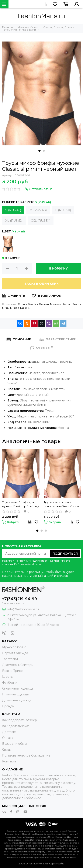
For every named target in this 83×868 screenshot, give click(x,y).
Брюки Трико (12, 671)
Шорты (8, 677)
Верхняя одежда (15, 653)
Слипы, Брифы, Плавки (33, 304)
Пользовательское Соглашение (26, 755)
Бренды (8, 706)
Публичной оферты (28, 564)
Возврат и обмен (15, 744)
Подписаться (65, 554)
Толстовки (10, 659)
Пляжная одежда (15, 694)
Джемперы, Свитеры (18, 665)
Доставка (9, 732)
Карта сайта (57, 863)
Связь (6, 750)
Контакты (9, 761)
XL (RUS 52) (14, 221)
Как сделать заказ (16, 726)
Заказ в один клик (42, 284)
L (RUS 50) (63, 210)
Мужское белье (61, 304)
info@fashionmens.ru (23, 609)
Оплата (8, 738)
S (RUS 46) (13, 210)
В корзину (58, 268)
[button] (39, 151)
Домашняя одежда (17, 700)
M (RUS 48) (38, 210)
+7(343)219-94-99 (20, 599)
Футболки (10, 683)
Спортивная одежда (18, 688)
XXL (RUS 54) (41, 221)
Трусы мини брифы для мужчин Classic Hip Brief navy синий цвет (21, 504)
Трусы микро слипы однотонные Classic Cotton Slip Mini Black (61, 504)
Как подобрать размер (20, 720)
